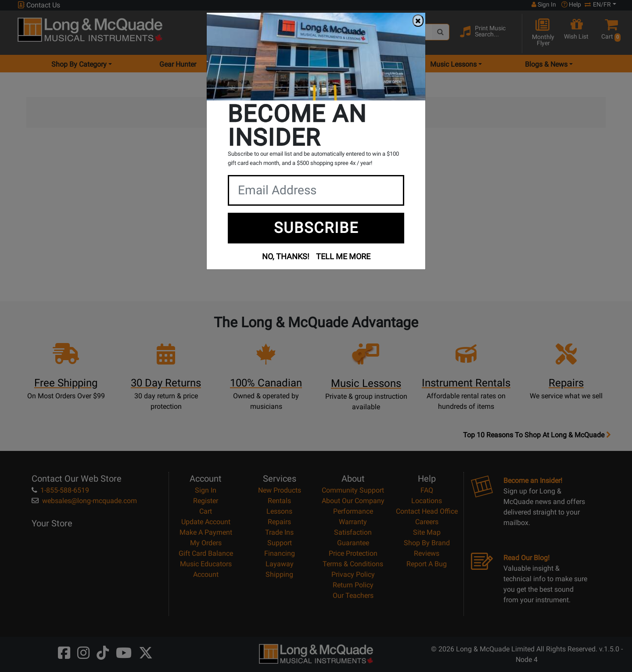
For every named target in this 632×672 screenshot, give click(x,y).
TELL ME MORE (343, 256)
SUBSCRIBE (316, 228)
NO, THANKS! (286, 256)
